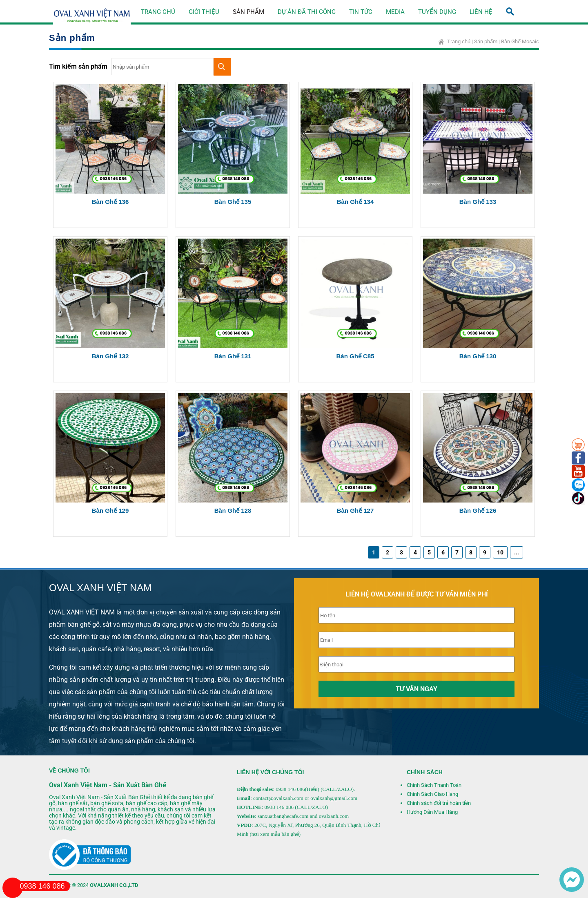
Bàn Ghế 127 (355, 510)
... (517, 552)
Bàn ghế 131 (233, 356)
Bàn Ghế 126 (478, 510)
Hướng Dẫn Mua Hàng (432, 812)
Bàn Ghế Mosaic (520, 41)
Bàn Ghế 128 (233, 510)
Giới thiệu (204, 12)
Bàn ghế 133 (478, 202)
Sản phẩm (248, 12)
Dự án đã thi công (307, 12)
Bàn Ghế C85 (355, 356)
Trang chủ (158, 12)
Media (395, 12)
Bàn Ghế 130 (478, 356)
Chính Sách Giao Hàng (432, 794)
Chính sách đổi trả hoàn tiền (439, 803)
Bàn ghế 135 (233, 202)
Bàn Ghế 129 (110, 510)
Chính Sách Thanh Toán (434, 785)
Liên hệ (481, 12)
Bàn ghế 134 (355, 202)
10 (500, 552)
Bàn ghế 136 (110, 202)
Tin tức (361, 12)
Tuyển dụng (437, 12)
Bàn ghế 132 (110, 356)
